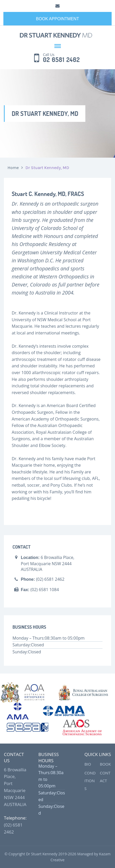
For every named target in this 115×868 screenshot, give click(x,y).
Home (13, 168)
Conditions (90, 781)
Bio (88, 764)
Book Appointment (57, 19)
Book (105, 764)
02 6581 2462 (61, 60)
